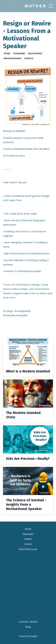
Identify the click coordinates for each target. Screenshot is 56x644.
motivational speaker (13, 58)
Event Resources (28, 549)
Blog (28, 627)
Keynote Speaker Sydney (28, 568)
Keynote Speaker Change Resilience (28, 558)
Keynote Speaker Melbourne (28, 573)
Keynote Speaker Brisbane (28, 563)
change (7, 53)
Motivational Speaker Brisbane (28, 578)
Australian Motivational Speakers (28, 608)
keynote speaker (35, 53)
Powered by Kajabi (28, 636)
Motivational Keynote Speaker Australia (28, 601)
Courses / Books (28, 622)
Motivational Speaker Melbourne (28, 588)
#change (8, 311)
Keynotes (28, 534)
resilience (29, 58)
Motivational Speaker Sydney (28, 583)
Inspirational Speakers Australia (28, 613)
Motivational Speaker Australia (28, 593)
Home (28, 529)
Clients (28, 544)
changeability (19, 53)
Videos (28, 539)
